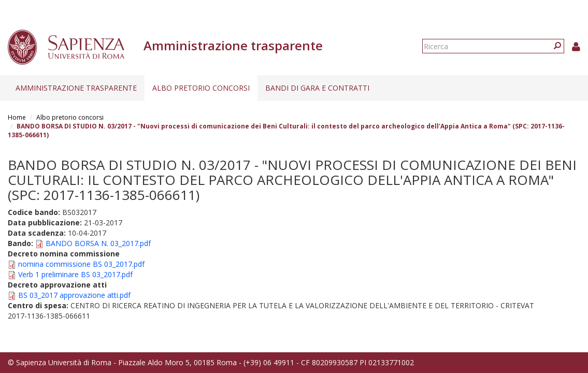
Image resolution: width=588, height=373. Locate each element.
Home (17, 117)
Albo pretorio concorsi (201, 88)
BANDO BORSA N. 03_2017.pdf (98, 243)
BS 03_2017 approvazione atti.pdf (74, 295)
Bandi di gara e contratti (317, 88)
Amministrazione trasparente (76, 88)
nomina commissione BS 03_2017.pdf (81, 264)
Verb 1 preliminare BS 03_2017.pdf (75, 274)
